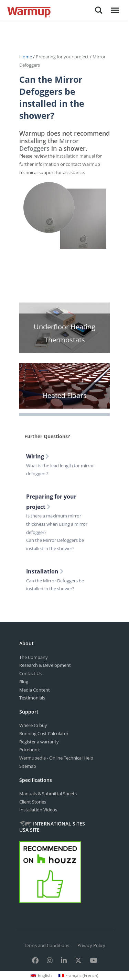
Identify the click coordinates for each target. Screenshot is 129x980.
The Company (34, 657)
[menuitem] (41, 976)
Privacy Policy (91, 945)
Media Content (35, 690)
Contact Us (30, 673)
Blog (24, 682)
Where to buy (33, 725)
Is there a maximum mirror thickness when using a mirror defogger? (57, 524)
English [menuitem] (45, 975)
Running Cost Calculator (44, 733)
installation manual (75, 156)
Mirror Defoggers (49, 145)
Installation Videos (38, 810)
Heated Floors (64, 395)
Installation (45, 571)
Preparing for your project (62, 57)
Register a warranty (39, 742)
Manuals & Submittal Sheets (48, 794)
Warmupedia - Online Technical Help (56, 758)
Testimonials (32, 698)
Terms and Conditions (47, 945)
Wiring (38, 456)
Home (26, 57)
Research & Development (45, 665)
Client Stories (33, 802)
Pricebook (30, 750)
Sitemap (28, 766)
